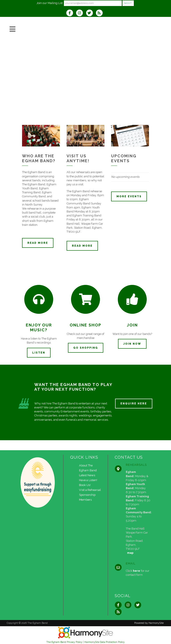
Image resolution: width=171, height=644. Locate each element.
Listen (39, 353)
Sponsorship (87, 495)
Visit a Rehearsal (90, 490)
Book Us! (85, 485)
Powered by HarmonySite (149, 623)
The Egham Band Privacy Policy (64, 642)
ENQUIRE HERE (134, 404)
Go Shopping (86, 348)
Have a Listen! (88, 480)
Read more (38, 243)
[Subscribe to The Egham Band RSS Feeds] (100, 13)
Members (85, 500)
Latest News (87, 475)
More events (129, 196)
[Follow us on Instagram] (81, 13)
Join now (132, 344)
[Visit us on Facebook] (71, 13)
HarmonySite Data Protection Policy (105, 642)
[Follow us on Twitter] (91, 13)
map (130, 553)
